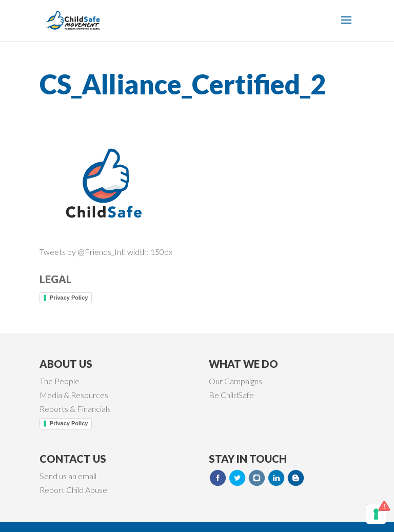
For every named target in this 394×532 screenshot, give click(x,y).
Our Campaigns (235, 381)
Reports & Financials (75, 409)
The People (60, 381)
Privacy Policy (69, 298)
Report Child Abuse (73, 490)
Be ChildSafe (231, 395)
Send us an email (68, 476)
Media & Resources (74, 395)
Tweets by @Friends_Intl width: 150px (106, 252)
